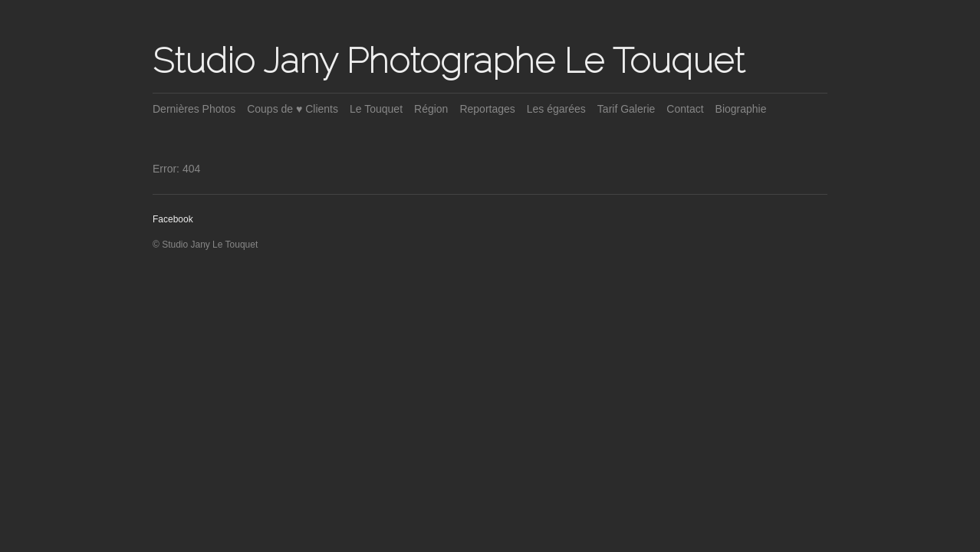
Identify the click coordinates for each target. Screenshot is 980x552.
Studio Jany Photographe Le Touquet (449, 61)
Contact (685, 109)
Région (431, 109)
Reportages (487, 109)
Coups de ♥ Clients (293, 109)
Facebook (173, 219)
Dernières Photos (194, 109)
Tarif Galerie (626, 109)
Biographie (741, 109)
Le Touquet (376, 109)
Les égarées (556, 109)
